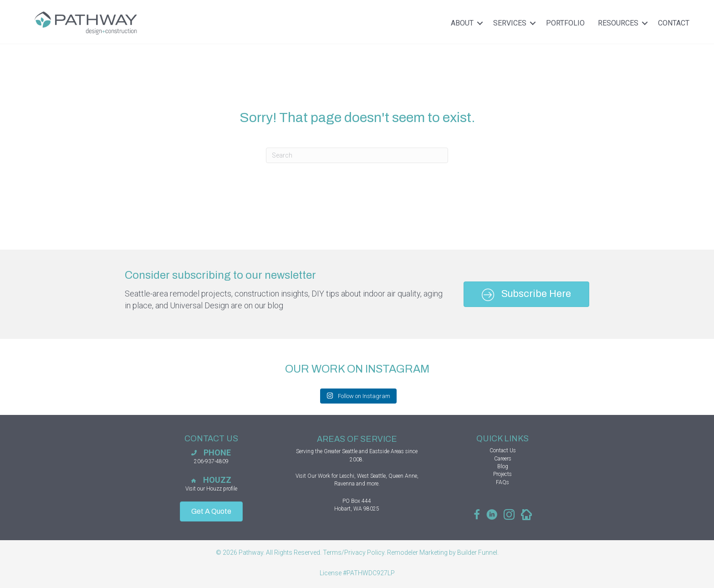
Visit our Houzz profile (211, 489)
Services (516, 23)
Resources (625, 23)
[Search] (434, 155)
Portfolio (565, 23)
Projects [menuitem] (502, 474)
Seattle (350, 451)
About (469, 23)
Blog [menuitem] (503, 466)
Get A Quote (211, 511)
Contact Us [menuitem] (503, 450)
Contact (674, 23)
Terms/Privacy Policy (354, 552)
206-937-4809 (211, 461)
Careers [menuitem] (503, 459)
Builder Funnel (477, 552)
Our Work (319, 476)
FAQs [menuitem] (502, 482)
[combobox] (357, 155)
